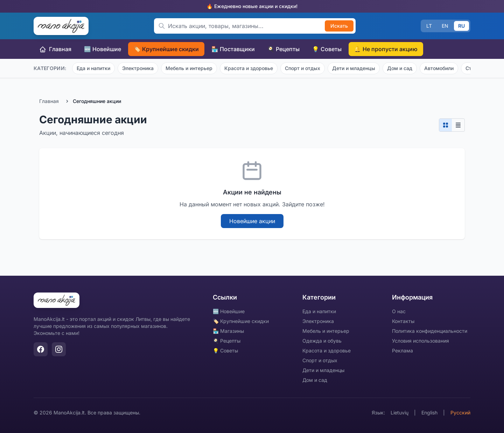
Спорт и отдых (303, 68)
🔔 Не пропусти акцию (386, 49)
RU (461, 26)
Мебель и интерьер (189, 68)
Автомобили (439, 68)
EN (445, 26)
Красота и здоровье (249, 68)
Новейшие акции (252, 221)
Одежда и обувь (322, 341)
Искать (339, 26)
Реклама (402, 350)
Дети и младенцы (354, 68)
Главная (55, 49)
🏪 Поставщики (233, 49)
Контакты (403, 321)
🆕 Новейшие (103, 49)
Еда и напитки (93, 68)
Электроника (138, 68)
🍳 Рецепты (283, 49)
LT (429, 26)
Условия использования (421, 341)
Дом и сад (400, 68)
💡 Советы (327, 49)
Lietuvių (400, 413)
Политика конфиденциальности (430, 331)
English (429, 413)
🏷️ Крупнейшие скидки (166, 49)
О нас (399, 311)
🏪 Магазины (228, 331)
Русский (460, 413)
